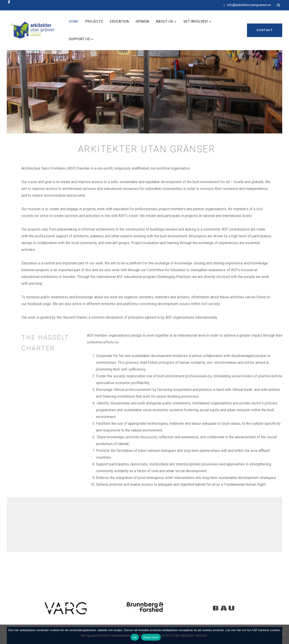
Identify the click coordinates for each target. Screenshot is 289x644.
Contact (265, 30)
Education (119, 21)
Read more (151, 637)
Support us (79, 39)
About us (165, 21)
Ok (135, 637)
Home (74, 21)
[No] (283, 634)
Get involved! (196, 21)
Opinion (142, 21)
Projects (94, 21)
